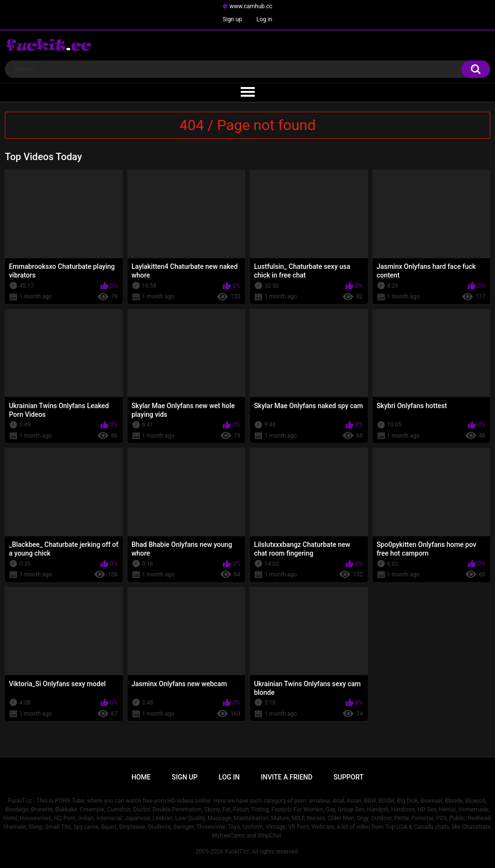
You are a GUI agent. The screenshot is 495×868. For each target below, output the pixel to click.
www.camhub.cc (251, 6)
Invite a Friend (287, 777)
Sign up (233, 19)
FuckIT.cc (237, 852)
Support (349, 777)
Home (141, 777)
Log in (265, 19)
